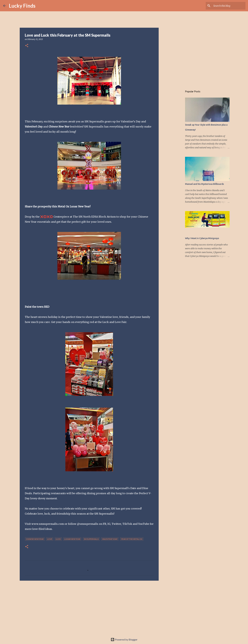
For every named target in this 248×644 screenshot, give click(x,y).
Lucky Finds (22, 6)
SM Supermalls (91, 539)
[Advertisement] (89, 608)
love (50, 539)
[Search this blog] (229, 6)
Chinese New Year (35, 539)
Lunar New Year (72, 539)
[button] (27, 46)
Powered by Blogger (124, 639)
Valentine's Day (110, 539)
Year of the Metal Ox (132, 539)
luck (58, 539)
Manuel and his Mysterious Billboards (204, 184)
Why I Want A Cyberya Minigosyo (202, 238)
